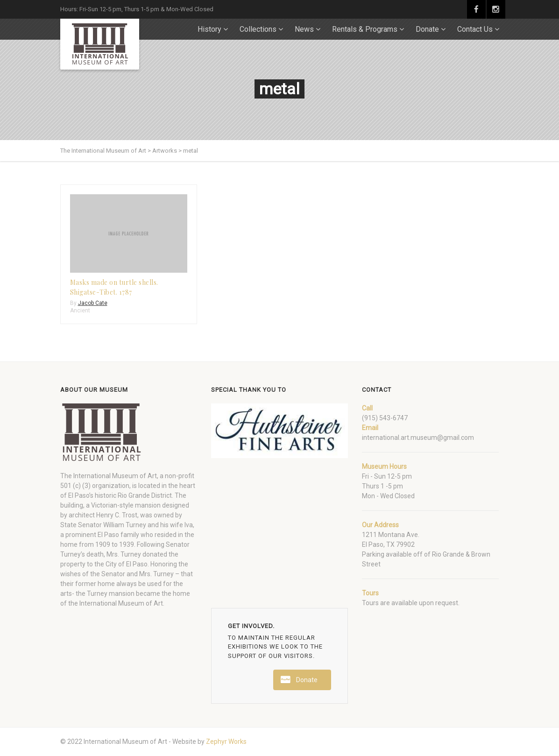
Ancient (80, 311)
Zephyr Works (226, 742)
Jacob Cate (93, 303)
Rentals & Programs (365, 29)
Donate (427, 29)
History (209, 29)
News (304, 29)
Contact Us (475, 29)
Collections (258, 29)
